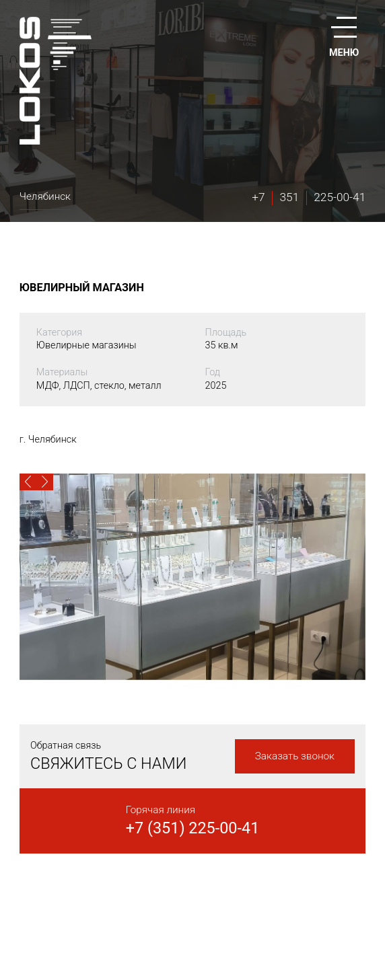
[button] (28, 482)
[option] (193, 577)
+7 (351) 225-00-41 (193, 828)
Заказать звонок (295, 756)
